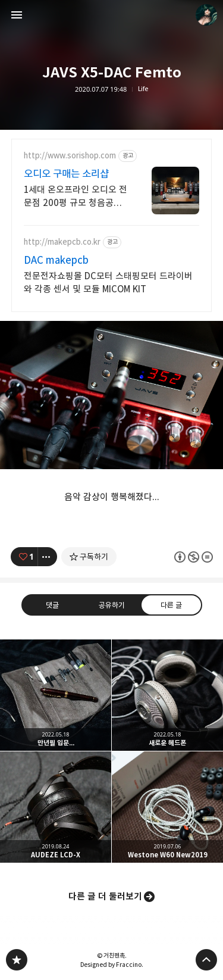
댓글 (52, 605)
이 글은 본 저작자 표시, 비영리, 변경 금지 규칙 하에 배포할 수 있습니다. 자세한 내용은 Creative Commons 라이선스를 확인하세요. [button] (193, 557)
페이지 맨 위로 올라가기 (206, 960)
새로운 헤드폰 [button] (167, 695)
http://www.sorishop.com (70, 156)
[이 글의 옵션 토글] (48, 557)
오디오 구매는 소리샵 (66, 174)
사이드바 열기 (17, 15)
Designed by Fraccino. (112, 965)
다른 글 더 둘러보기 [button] (105, 896)
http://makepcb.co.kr (62, 242)
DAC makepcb (56, 260)
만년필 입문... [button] (56, 695)
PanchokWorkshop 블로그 (17, 960)
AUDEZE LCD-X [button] (56, 807)
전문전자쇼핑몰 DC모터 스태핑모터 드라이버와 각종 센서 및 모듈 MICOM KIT (108, 283)
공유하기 (111, 605)
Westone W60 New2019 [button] (167, 807)
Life (143, 89)
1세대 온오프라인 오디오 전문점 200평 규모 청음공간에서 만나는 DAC (76, 197)
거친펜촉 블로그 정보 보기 (206, 15)
